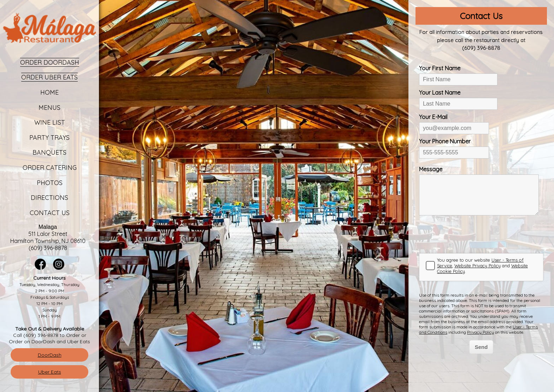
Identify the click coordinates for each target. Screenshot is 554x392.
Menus (49, 108)
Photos (50, 183)
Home (49, 92)
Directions (49, 198)
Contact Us (50, 213)
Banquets (49, 152)
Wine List (50, 122)
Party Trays (49, 138)
